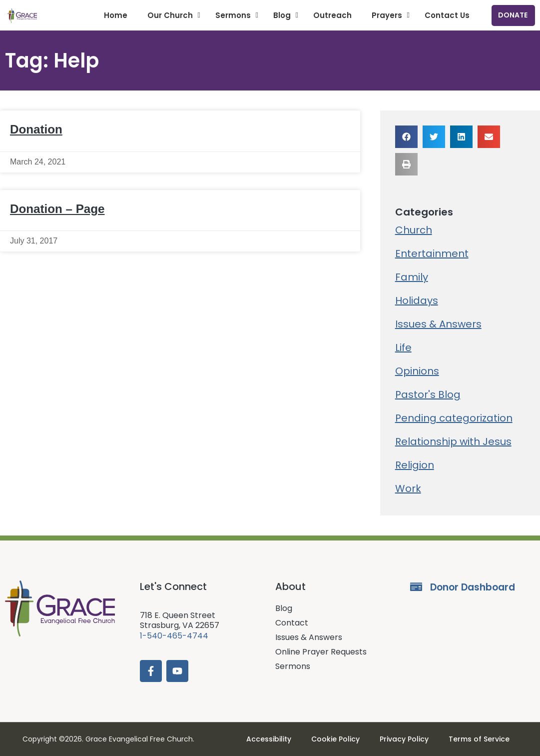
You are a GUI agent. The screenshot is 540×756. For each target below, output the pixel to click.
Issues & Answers (438, 324)
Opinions (417, 371)
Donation (36, 129)
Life (403, 347)
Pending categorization (454, 418)
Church (414, 230)
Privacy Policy (404, 739)
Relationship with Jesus (453, 441)
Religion (415, 465)
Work (408, 488)
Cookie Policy (335, 739)
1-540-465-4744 (174, 636)
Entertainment (432, 253)
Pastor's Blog (428, 394)
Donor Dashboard (473, 587)
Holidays (417, 300)
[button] (406, 137)
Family (412, 277)
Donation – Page (57, 209)
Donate (513, 15)
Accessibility (269, 739)
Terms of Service (479, 739)
